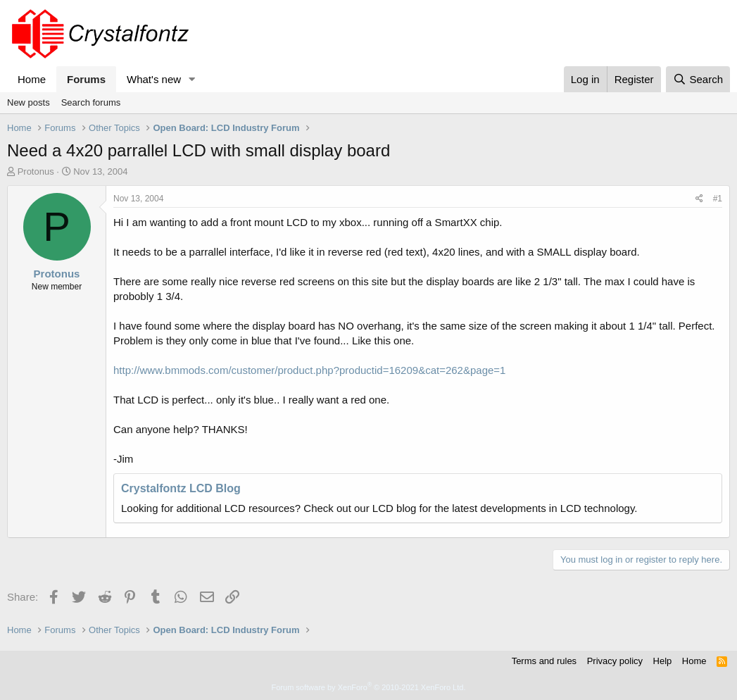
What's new (154, 79)
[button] (192, 79)
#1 (718, 199)
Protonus (36, 171)
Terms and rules (544, 661)
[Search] (698, 79)
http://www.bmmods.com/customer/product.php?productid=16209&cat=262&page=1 (309, 370)
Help (663, 661)
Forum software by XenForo (369, 687)
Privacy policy (615, 661)
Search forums (91, 102)
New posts (29, 102)
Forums (86, 79)
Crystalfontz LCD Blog (181, 488)
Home (32, 79)
